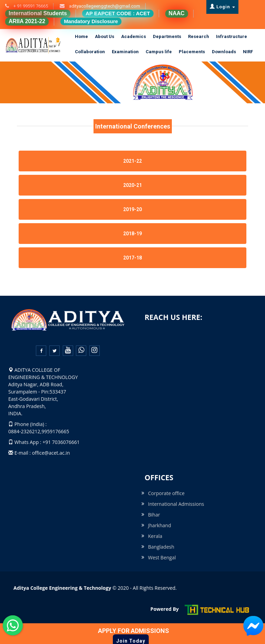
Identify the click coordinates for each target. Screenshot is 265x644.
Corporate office (166, 493)
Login (222, 7)
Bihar (154, 515)
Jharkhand (160, 525)
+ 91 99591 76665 (30, 6)
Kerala (155, 536)
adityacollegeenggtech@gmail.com (104, 6)
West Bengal (162, 557)
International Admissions (176, 504)
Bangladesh (161, 547)
